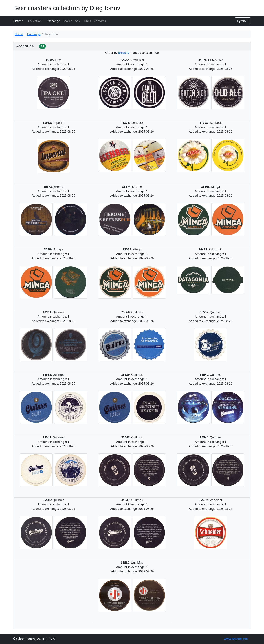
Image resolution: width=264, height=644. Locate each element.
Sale (78, 21)
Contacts (100, 21)
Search (68, 21)
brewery (124, 53)
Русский (243, 21)
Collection (35, 21)
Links (87, 21)
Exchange (53, 21)
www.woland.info (236, 639)
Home (18, 21)
